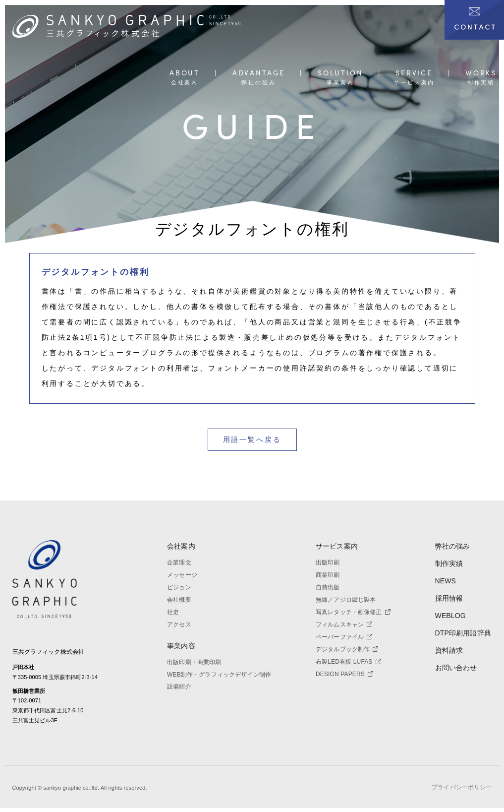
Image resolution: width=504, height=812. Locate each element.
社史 (173, 612)
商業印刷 (328, 575)
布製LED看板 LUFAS (348, 662)
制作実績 (449, 563)
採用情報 (449, 598)
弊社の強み (453, 546)
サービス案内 (337, 546)
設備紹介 (179, 687)
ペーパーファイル (344, 637)
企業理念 (179, 562)
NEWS (446, 581)
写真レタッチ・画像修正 (353, 612)
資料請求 (449, 650)
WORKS (481, 73)
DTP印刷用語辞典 (463, 633)
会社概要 (179, 600)
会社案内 (181, 546)
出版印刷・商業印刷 (194, 662)
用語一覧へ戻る (252, 439)
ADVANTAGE (259, 73)
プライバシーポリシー (462, 791)
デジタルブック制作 (347, 649)
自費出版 (328, 587)
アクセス (179, 625)
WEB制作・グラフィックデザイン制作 (219, 675)
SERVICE (414, 73)
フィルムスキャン (344, 625)
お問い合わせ (456, 668)
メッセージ (182, 575)
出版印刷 (328, 562)
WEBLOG (450, 616)
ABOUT (185, 73)
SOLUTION (340, 73)
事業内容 (181, 646)
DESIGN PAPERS (344, 674)
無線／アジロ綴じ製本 (346, 600)
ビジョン (179, 587)
